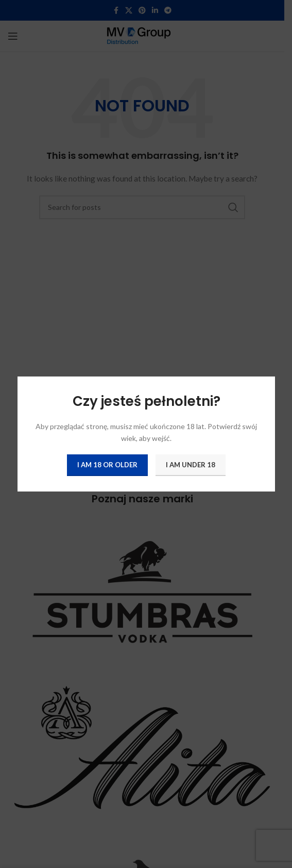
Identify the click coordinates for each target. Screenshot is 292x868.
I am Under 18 (191, 465)
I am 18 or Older (107, 465)
